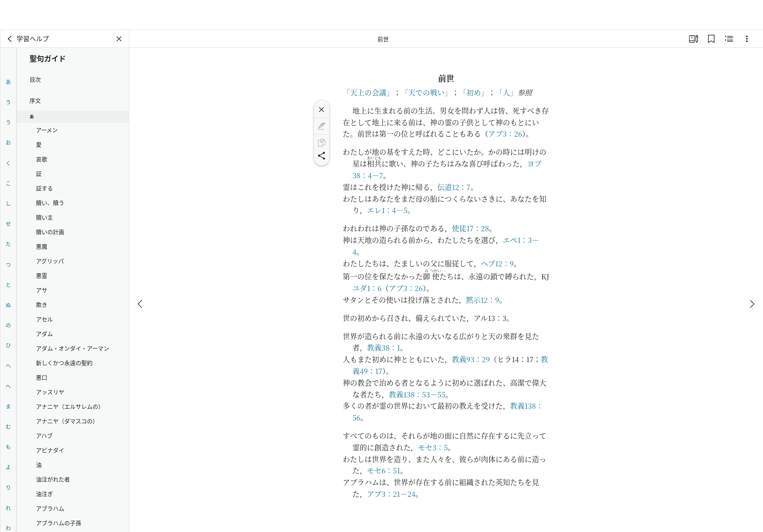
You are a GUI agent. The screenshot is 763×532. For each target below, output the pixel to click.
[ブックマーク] (711, 39)
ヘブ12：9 (497, 263)
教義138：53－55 (417, 394)
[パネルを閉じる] (119, 39)
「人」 (506, 92)
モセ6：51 (384, 470)
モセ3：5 (433, 447)
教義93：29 (471, 359)
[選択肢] (747, 39)
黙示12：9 (483, 300)
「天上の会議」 (368, 92)
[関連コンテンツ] (729, 39)
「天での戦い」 (426, 92)
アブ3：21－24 (391, 494)
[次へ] (752, 274)
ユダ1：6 (367, 288)
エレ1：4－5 (387, 210)
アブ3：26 (505, 133)
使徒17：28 (470, 228)
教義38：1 (384, 347)
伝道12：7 (454, 187)
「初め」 (474, 92)
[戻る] (10, 39)
